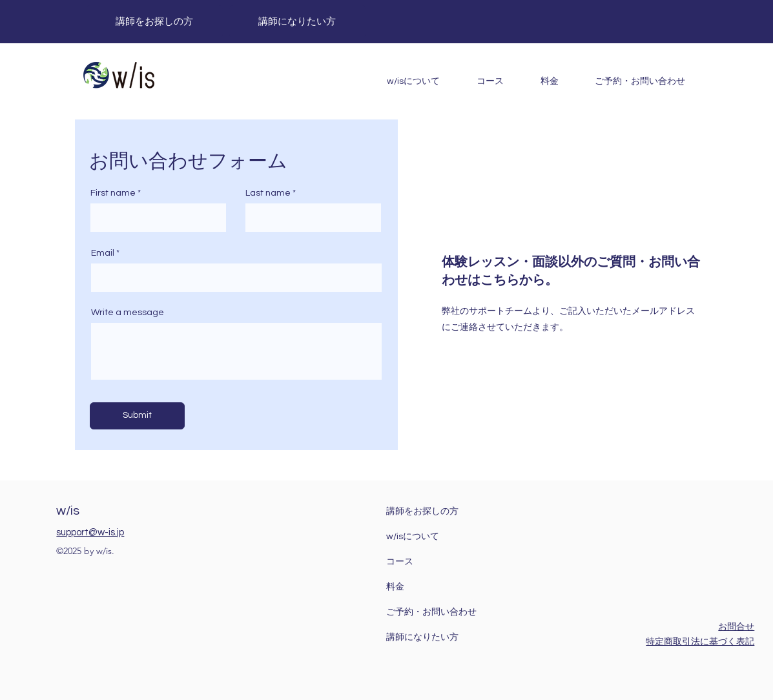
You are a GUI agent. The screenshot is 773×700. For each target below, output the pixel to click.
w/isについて (413, 537)
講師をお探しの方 (422, 511)
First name (113, 193)
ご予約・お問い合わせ (431, 612)
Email (103, 253)
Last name (268, 193)
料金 (395, 587)
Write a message (128, 313)
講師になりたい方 (422, 637)
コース (400, 562)
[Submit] (137, 416)
